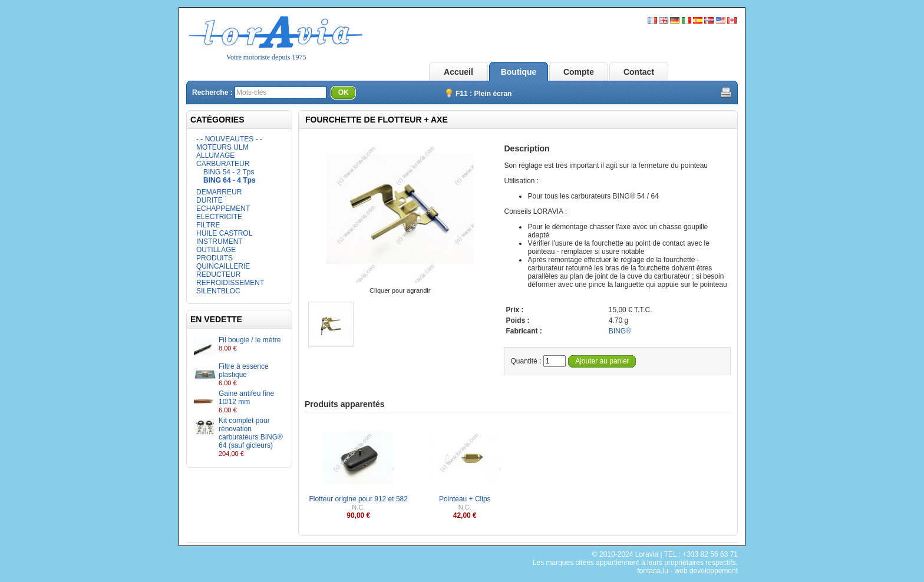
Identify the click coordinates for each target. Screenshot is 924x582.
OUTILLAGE (216, 250)
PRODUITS (214, 258)
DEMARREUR (219, 192)
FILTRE (208, 225)
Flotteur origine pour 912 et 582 (359, 499)
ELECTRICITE (219, 217)
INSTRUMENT (220, 242)
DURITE (209, 200)
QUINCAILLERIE (223, 266)
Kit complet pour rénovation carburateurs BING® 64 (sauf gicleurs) (251, 433)
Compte (579, 72)
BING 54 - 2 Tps (229, 172)
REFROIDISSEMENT (230, 283)
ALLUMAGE (215, 156)
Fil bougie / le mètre (250, 340)
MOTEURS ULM (222, 147)
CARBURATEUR (223, 164)
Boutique (519, 72)
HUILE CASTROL (224, 233)
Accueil (458, 72)
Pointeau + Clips (465, 499)
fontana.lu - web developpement (687, 571)
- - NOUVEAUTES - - (229, 139)
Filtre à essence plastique (244, 371)
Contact (639, 72)
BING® (620, 331)
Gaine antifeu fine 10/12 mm (246, 398)
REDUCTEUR (218, 275)
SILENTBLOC (218, 291)
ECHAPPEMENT (223, 209)
